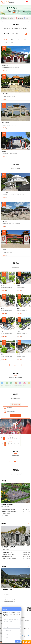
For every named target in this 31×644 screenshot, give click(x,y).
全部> (29, 481)
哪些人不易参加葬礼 (6, 597)
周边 (19, 39)
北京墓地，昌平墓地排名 (7, 514)
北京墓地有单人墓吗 (7, 589)
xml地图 (27, 636)
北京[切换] (12, 2)
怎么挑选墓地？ (5, 516)
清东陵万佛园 (5, 65)
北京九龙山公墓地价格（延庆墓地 (9, 559)
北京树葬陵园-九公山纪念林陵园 (9, 510)
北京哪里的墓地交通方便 (7, 552)
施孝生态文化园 (5, 123)
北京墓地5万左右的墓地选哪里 (8, 601)
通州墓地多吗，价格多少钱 (8, 547)
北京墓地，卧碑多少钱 (7, 504)
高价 (25, 39)
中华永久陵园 (5, 94)
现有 (6, 43)
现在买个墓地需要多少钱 (7, 556)
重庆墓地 (27, 621)
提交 (16, 415)
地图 (12, 43)
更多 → (16, 365)
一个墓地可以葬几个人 (7, 595)
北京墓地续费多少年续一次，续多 (9, 599)
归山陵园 (4, 151)
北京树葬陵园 (22, 618)
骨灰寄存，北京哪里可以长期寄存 (9, 512)
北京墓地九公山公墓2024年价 (8, 554)
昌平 (12, 39)
